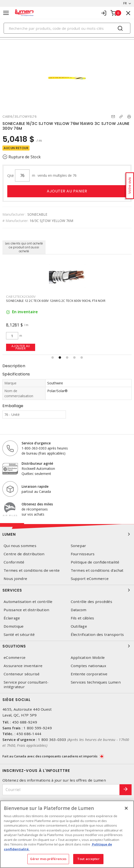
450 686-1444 (29, 734)
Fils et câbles (83, 618)
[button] (53, 358)
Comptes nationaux (88, 666)
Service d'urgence (36, 443)
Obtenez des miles (37, 504)
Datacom (79, 610)
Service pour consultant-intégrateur (26, 685)
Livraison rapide (35, 486)
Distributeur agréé (37, 463)
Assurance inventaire (23, 666)
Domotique (14, 626)
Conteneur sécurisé (22, 674)
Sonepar (79, 546)
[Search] (67, 28)
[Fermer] (126, 808)
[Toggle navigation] (6, 13)
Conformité (14, 562)
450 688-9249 (25, 722)
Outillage (79, 626)
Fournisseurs (83, 554)
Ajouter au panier (67, 191)
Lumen (67, 534)
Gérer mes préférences (48, 859)
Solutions (67, 646)
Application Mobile (88, 658)
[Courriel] (61, 790)
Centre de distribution (24, 554)
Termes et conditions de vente (32, 570)
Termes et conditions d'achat (97, 570)
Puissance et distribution (26, 610)
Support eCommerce (90, 579)
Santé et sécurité (19, 635)
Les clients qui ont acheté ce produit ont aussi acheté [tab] (24, 247)
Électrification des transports (97, 635)
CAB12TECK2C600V (21, 297)
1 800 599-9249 (38, 728)
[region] (67, 834)
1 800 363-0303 (52, 739)
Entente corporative (89, 674)
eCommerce (15, 658)
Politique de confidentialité (95, 562)
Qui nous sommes (20, 546)
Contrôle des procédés (91, 602)
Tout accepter (88, 859)
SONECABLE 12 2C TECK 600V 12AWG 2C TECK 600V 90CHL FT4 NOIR (56, 301)
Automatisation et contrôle (28, 602)
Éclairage (12, 618)
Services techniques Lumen (96, 682)
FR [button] (125, 3)
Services (67, 590)
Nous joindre (15, 579)
